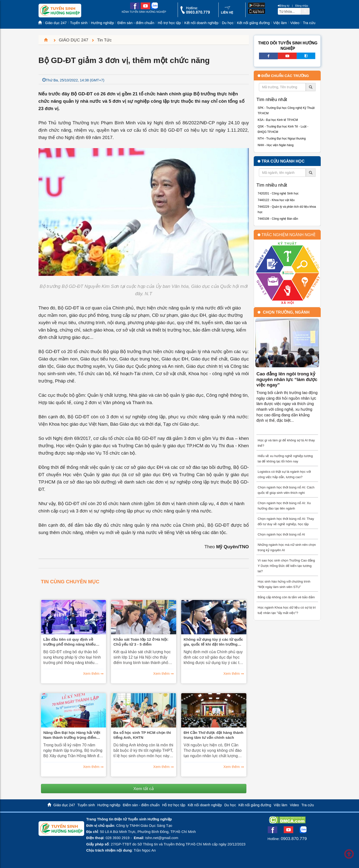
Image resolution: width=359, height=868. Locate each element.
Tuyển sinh (79, 23)
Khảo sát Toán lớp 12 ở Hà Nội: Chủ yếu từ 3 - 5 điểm (141, 642)
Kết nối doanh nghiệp (201, 23)
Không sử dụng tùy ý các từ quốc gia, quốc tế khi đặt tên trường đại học (213, 642)
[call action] (195, 13)
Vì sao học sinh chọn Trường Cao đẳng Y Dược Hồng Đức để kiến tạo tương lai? (286, 566)
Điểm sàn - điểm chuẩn (136, 23)
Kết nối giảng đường (253, 23)
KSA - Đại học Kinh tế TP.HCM (278, 120)
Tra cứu (309, 23)
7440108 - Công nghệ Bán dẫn (278, 219)
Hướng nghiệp (103, 23)
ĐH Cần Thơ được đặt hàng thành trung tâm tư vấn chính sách (213, 735)
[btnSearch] (305, 11)
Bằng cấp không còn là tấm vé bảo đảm (286, 597)
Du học (228, 23)
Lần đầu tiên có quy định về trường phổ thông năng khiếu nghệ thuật (70, 642)
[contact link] (227, 13)
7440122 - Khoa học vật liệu (276, 200)
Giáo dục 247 (56, 23)
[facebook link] (135, 8)
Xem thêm (91, 674)
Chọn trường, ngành (286, 312)
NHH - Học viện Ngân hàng (276, 145)
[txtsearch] (289, 11)
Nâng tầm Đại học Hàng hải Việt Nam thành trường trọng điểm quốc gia (72, 735)
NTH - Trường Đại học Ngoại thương (282, 139)
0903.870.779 (294, 839)
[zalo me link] (154, 8)
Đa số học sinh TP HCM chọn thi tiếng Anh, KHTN (142, 735)
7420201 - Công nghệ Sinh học (278, 193)
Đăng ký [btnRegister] (284, 6)
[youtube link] (145, 8)
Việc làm (280, 23)
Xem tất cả (144, 789)
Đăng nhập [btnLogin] (302, 6)
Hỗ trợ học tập (169, 23)
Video (295, 23)
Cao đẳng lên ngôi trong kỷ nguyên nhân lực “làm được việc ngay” (287, 379)
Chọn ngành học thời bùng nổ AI (281, 534)
